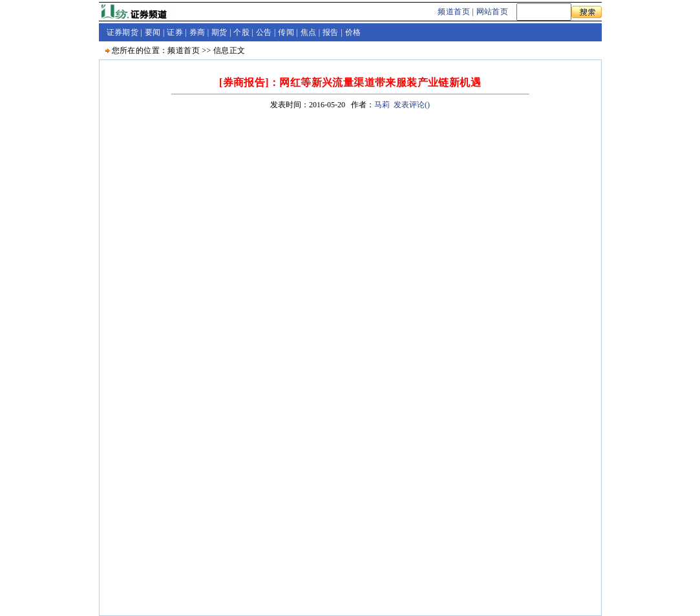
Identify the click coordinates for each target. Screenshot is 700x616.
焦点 (309, 32)
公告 (264, 32)
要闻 (153, 32)
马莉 (382, 105)
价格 (353, 32)
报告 (331, 32)
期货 (219, 32)
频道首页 (454, 12)
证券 (175, 32)
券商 (197, 32)
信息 (221, 50)
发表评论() (412, 105)
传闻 (286, 32)
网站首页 (493, 12)
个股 (241, 32)
